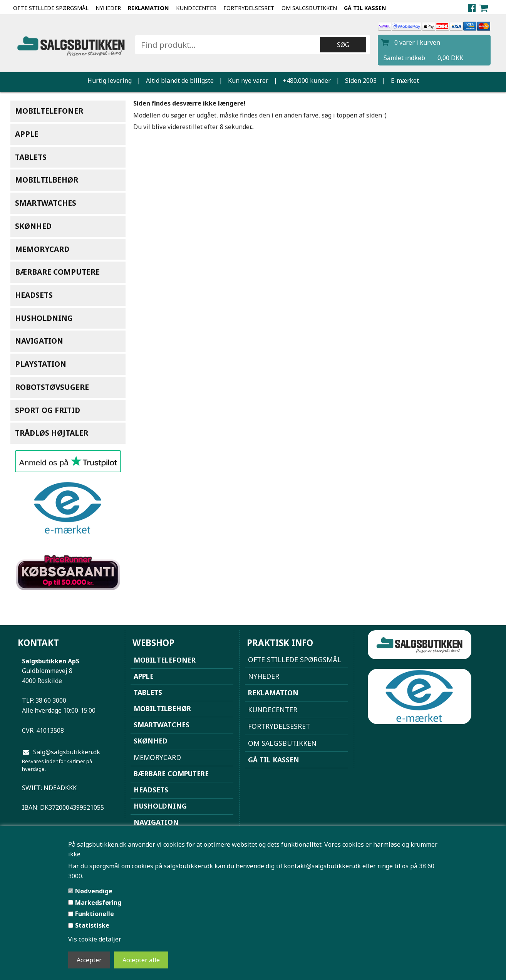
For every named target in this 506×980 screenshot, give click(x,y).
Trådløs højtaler (52, 433)
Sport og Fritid (48, 410)
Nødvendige (94, 891)
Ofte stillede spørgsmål (51, 8)
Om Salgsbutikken (309, 8)
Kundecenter (196, 8)
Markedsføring (98, 903)
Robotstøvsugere (52, 387)
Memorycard (42, 249)
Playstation (41, 364)
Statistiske (92, 925)
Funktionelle (95, 914)
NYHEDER (108, 8)
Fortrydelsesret (249, 8)
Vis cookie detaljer (95, 939)
